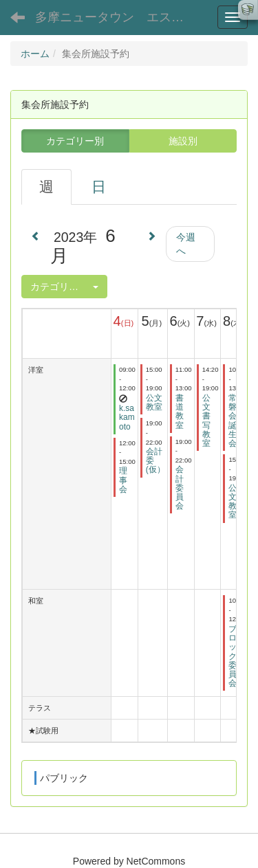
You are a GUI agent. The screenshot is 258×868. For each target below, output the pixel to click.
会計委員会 (180, 488)
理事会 (123, 480)
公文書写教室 (206, 421)
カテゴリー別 (75, 141)
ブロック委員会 (233, 656)
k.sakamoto (127, 417)
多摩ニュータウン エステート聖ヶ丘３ (120, 17)
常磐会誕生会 (233, 421)
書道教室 (180, 412)
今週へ (186, 244)
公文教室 (154, 402)
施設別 (183, 141)
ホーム (35, 54)
